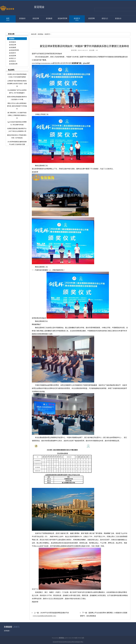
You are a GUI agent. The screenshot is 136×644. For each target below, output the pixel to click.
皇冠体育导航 (57, 642)
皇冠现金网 (70, 642)
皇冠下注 (35, 589)
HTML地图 (81, 638)
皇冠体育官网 (62, 18)
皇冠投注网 (7, 26)
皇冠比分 (118, 18)
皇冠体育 (64, 642)
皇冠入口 (105, 18)
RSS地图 (75, 638)
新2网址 (81, 642)
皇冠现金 (40, 34)
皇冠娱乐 (22, 18)
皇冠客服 (76, 642)
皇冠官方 (77, 18)
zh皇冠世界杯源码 (66, 63)
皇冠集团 (49, 18)
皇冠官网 (91, 18)
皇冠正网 (36, 18)
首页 (8, 18)
